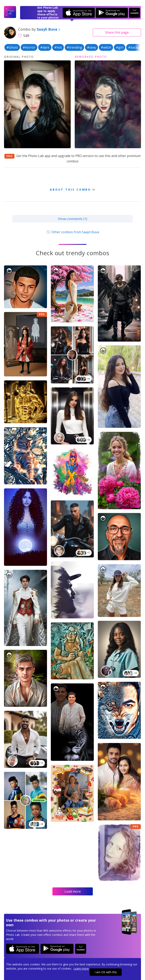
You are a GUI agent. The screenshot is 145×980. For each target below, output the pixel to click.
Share (117, 32)
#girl (120, 47)
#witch (106, 47)
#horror (29, 47)
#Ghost (12, 47)
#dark (45, 47)
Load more (73, 891)
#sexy (91, 47)
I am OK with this (106, 972)
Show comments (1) (72, 219)
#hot (58, 47)
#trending (74, 47)
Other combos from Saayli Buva (72, 232)
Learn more (81, 968)
